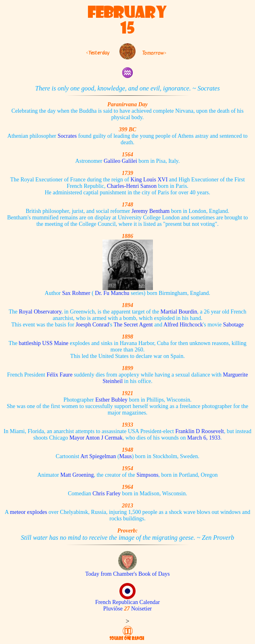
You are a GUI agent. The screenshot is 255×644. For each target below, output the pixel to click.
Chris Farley (107, 494)
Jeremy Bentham (150, 211)
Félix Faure (60, 375)
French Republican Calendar (127, 602)
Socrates (67, 136)
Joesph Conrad (92, 325)
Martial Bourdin (179, 312)
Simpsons (147, 475)
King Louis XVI (149, 180)
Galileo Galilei (120, 161)
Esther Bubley (111, 400)
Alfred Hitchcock (183, 325)
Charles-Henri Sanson (132, 186)
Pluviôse (113, 609)
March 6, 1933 (204, 438)
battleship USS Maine (44, 343)
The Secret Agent (133, 325)
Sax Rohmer (76, 293)
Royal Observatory (40, 312)
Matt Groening (77, 475)
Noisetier (141, 609)
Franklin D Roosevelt (200, 431)
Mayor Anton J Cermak (96, 438)
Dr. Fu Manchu (112, 293)
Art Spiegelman (98, 456)
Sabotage (233, 325)
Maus (126, 456)
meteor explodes (29, 512)
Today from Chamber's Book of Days (127, 574)
